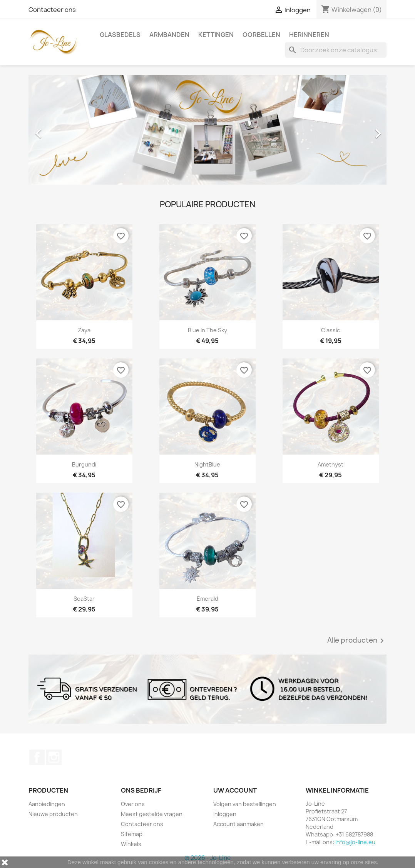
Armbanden (169, 35)
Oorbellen (261, 35)
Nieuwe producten (53, 814)
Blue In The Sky (207, 330)
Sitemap (132, 834)
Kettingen (216, 35)
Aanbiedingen (47, 804)
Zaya (84, 330)
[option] (207, 130)
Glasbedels (120, 35)
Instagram (54, 757)
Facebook (37, 757)
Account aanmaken (238, 824)
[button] (55, 130)
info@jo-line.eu (355, 842)
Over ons (133, 804)
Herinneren (309, 35)
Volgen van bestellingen (245, 804)
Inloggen (225, 814)
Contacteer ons (52, 10)
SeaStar (84, 599)
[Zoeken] (336, 50)
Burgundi (84, 464)
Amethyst (330, 464)
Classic (330, 330)
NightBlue (207, 464)
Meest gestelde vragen (152, 814)
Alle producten (357, 641)
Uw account (235, 790)
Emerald (207, 599)
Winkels (131, 844)
